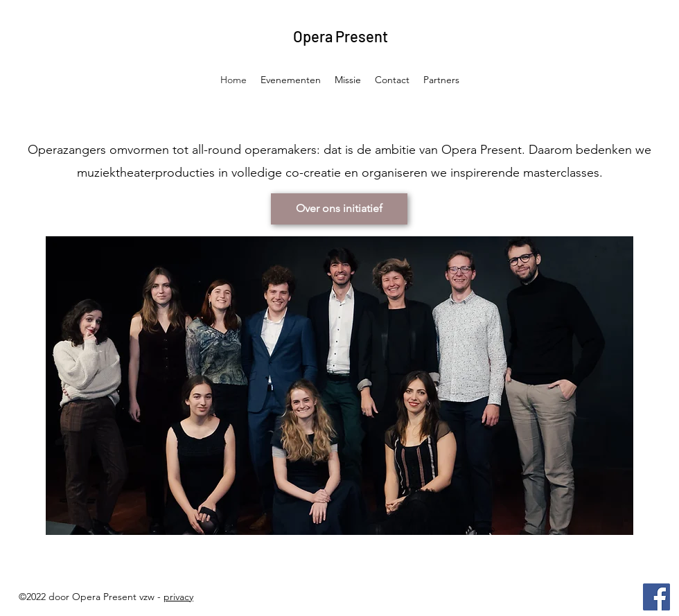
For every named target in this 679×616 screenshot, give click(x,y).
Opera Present (341, 36)
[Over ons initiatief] (339, 209)
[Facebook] (656, 597)
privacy (178, 597)
